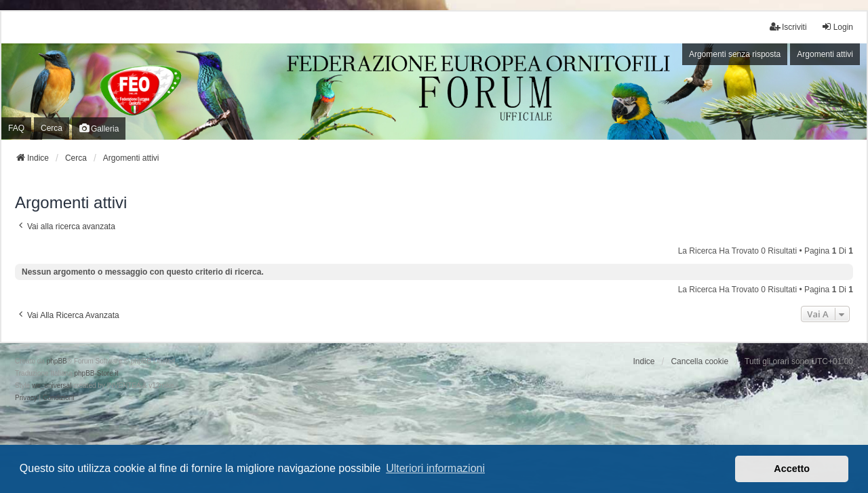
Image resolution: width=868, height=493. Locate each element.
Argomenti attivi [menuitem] (825, 54)
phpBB (57, 361)
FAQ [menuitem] (16, 128)
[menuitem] (26, 398)
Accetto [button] (792, 469)
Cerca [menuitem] (52, 128)
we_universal (52, 386)
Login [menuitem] (837, 27)
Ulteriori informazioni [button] (435, 468)
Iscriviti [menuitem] (788, 27)
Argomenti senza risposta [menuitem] (735, 54)
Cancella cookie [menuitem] (699, 361)
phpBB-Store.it (96, 373)
